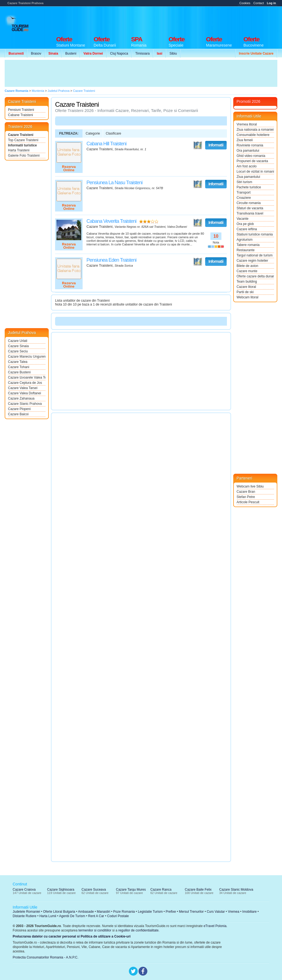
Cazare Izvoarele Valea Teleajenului (27, 377)
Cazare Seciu (18, 351)
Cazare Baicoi (18, 414)
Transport (244, 192)
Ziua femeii (245, 140)
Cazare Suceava (94, 890)
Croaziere (244, 198)
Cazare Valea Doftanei (25, 393)
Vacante (242, 219)
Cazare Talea (18, 362)
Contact (259, 3)
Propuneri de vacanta (252, 161)
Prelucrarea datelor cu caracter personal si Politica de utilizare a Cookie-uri (72, 936)
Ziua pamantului (248, 177)
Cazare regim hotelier (252, 261)
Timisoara (142, 53)
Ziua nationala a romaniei (255, 130)
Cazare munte (247, 271)
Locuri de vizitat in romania (255, 172)
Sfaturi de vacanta (250, 208)
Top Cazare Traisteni (23, 140)
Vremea (234, 912)
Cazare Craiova (24, 890)
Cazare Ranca (161, 890)
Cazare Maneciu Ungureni (27, 357)
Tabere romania (248, 245)
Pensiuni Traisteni (21, 110)
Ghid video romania (251, 156)
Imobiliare (250, 912)
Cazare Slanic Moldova (236, 890)
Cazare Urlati (18, 341)
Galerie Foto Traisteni (24, 156)
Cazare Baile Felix (198, 890)
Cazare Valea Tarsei (23, 388)
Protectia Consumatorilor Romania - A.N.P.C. (46, 957)
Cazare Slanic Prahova (25, 404)
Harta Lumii (48, 916)
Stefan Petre (246, 497)
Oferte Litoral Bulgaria (59, 912)
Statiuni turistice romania (255, 234)
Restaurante (246, 250)
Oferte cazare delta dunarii (255, 276)
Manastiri (103, 912)
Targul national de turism (255, 255)
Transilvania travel (250, 213)
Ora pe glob (245, 224)
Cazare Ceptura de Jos (25, 383)
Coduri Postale (118, 916)
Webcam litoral (247, 297)
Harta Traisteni (19, 150)
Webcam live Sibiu (250, 486)
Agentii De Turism (72, 916)
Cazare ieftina (247, 229)
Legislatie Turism (150, 912)
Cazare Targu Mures (131, 890)
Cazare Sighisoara (61, 890)
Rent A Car (96, 916)
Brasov (36, 53)
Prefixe (171, 912)
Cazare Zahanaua (21, 398)
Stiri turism (244, 182)
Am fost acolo (247, 166)
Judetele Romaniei (26, 912)
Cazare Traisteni (21, 135)
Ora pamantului (248, 151)
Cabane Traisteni (21, 115)
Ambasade (86, 912)
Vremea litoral (247, 124)
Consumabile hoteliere (253, 135)
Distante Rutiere (25, 916)
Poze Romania (124, 912)
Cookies (245, 3)
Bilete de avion (247, 266)
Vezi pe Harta (198, 145)
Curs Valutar (216, 912)
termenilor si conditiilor (95, 930)
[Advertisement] (177, 20)
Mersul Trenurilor (191, 912)
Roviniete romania (250, 145)
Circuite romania (249, 203)
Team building (247, 282)
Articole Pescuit (248, 502)
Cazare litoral (246, 287)
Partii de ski (245, 292)
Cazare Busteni (19, 372)
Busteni (71, 53)
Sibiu (173, 53)
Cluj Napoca (119, 53)
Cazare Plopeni (19, 409)
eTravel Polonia (215, 926)
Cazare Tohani (19, 367)
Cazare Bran (246, 492)
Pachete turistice (249, 187)
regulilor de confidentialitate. (139, 930)
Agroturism (245, 240)
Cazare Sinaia (18, 346)
